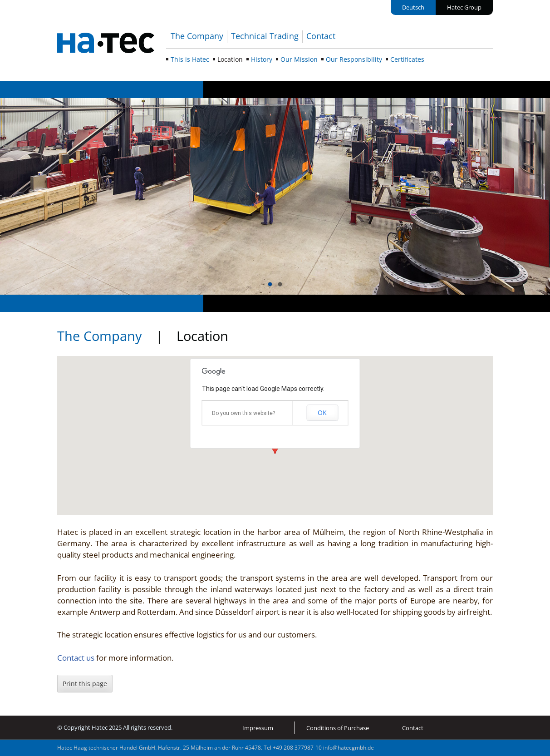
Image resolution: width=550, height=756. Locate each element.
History (262, 59)
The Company (197, 36)
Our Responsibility (354, 59)
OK (322, 413)
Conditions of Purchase (338, 728)
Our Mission (299, 59)
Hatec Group (464, 7)
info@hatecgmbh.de (349, 748)
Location (230, 59)
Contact (321, 36)
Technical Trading (265, 36)
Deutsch (413, 7)
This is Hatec (190, 59)
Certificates (407, 59)
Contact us (77, 658)
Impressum (258, 728)
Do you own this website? (243, 413)
